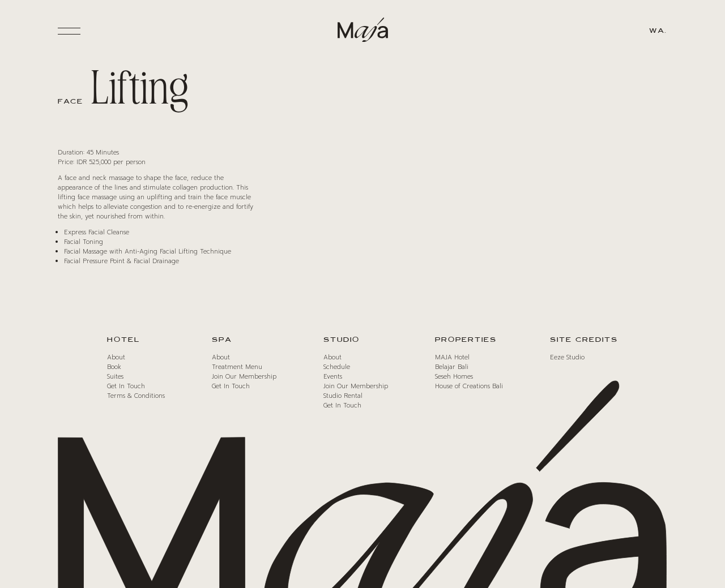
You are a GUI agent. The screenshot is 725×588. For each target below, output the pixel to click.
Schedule (337, 367)
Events (333, 377)
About (116, 357)
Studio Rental (343, 396)
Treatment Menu (237, 367)
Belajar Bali (452, 367)
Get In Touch (126, 386)
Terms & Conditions (136, 396)
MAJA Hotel (452, 357)
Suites (115, 377)
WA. (658, 31)
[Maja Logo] (362, 31)
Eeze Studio (567, 357)
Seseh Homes (454, 377)
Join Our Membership (244, 377)
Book (114, 367)
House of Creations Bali (469, 386)
